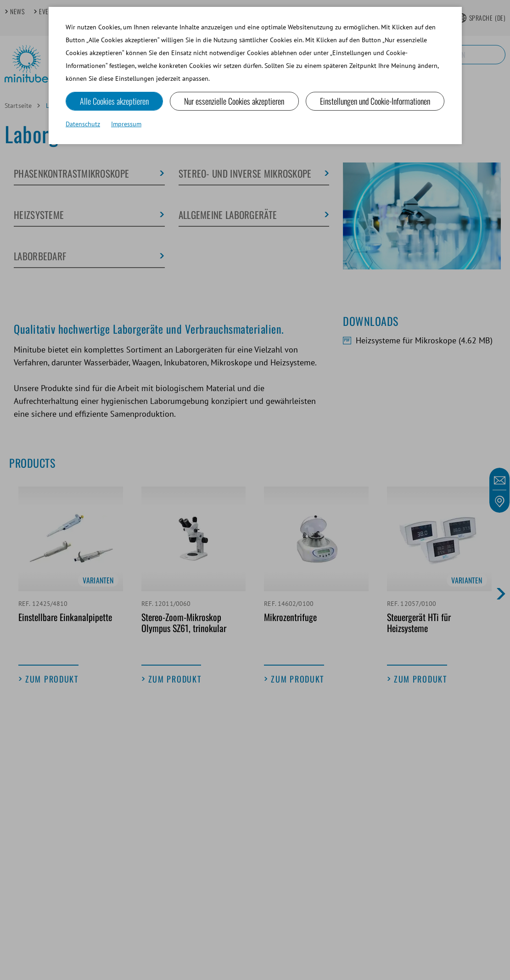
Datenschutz (83, 124)
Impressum (126, 124)
